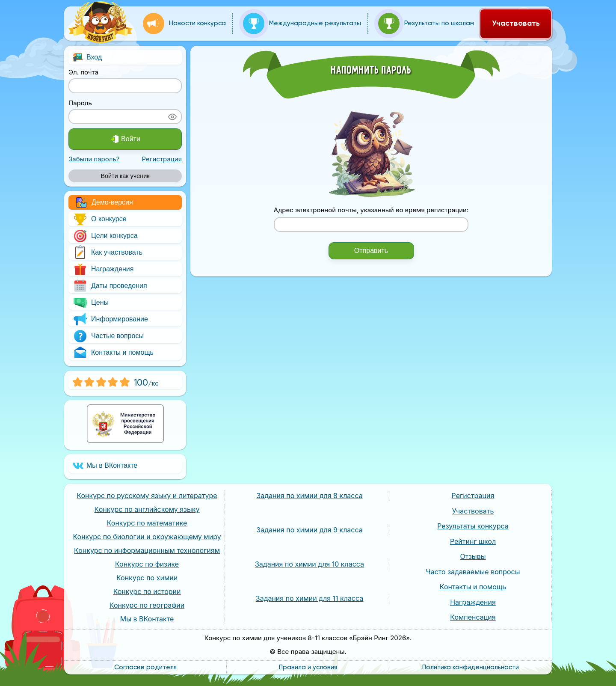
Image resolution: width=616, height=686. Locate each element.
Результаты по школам (426, 24)
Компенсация (473, 617)
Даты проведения (110, 286)
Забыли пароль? (94, 159)
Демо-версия (105, 202)
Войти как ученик (125, 176)
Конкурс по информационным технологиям (147, 550)
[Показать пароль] (172, 117)
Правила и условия (308, 667)
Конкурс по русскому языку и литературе (147, 496)
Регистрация (162, 159)
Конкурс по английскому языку (147, 509)
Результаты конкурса (473, 526)
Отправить (371, 251)
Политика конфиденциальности (471, 667)
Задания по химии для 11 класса (310, 598)
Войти (125, 139)
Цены (91, 303)
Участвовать (516, 24)
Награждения (103, 269)
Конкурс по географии (147, 605)
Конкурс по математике (147, 523)
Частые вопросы (108, 336)
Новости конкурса (184, 24)
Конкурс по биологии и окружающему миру (147, 537)
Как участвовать (108, 252)
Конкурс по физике (147, 564)
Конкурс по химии (147, 578)
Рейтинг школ (473, 541)
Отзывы (473, 556)
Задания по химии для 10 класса (309, 564)
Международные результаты (302, 24)
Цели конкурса (105, 236)
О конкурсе (100, 219)
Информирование (110, 319)
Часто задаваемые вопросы (473, 572)
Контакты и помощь (113, 353)
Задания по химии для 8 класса (309, 496)
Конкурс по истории (147, 591)
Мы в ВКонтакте (105, 466)
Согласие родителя (145, 667)
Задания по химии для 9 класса (309, 530)
